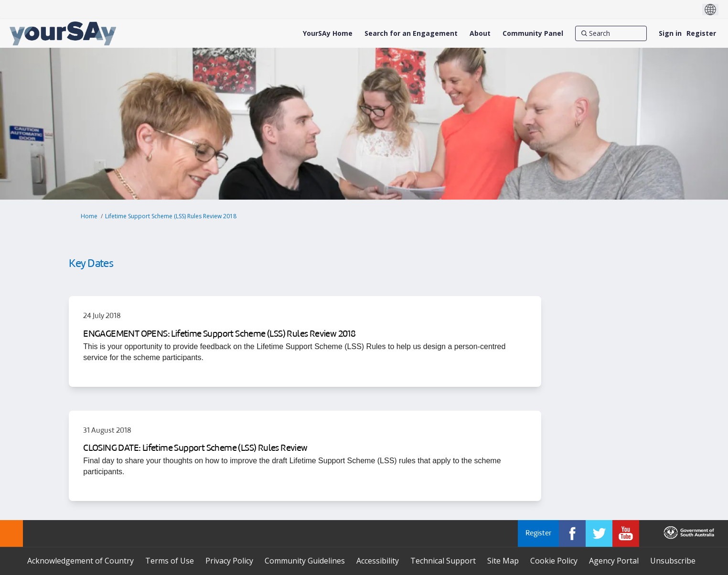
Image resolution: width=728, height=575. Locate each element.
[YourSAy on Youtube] (626, 533)
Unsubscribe (673, 561)
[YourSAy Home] (328, 33)
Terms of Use (170, 561)
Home (89, 216)
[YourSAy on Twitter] (599, 533)
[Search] (611, 33)
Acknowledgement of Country (80, 561)
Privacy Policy (229, 561)
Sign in (670, 33)
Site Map (503, 561)
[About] (480, 33)
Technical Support (443, 561)
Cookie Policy (554, 561)
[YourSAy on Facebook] (572, 533)
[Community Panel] (533, 33)
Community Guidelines (305, 561)
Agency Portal (614, 561)
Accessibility (378, 561)
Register (701, 33)
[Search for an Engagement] (411, 33)
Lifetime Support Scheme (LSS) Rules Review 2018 (171, 216)
